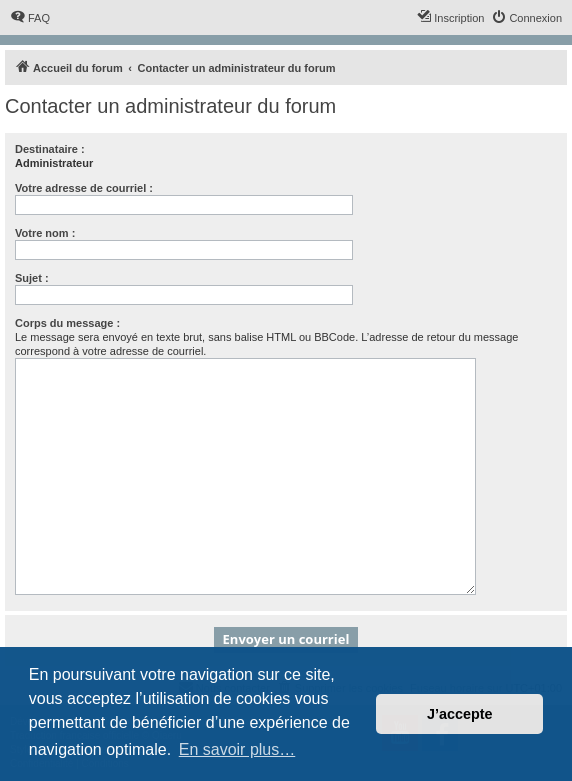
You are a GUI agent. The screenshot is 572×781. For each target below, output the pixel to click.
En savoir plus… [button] (237, 749)
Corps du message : (67, 323)
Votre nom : (45, 233)
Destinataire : (50, 149)
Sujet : (32, 278)
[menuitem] (30, 18)
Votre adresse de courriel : (84, 188)
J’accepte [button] (460, 714)
